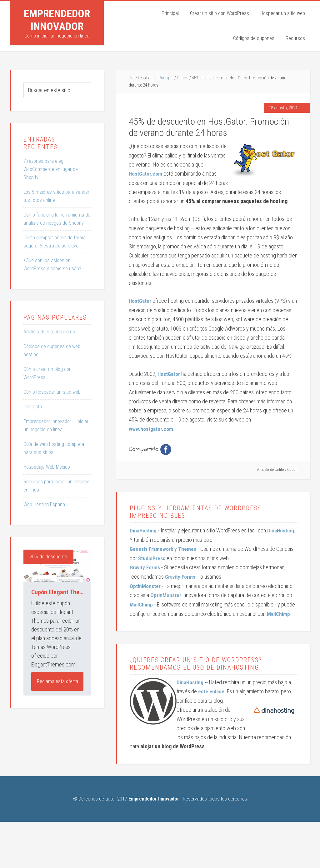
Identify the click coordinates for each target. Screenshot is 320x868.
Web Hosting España (44, 504)
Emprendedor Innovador (57, 20)
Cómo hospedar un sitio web (52, 392)
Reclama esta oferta (57, 681)
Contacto (33, 407)
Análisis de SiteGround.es (49, 332)
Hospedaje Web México (47, 467)
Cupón (292, 469)
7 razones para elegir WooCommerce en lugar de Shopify (51, 169)
